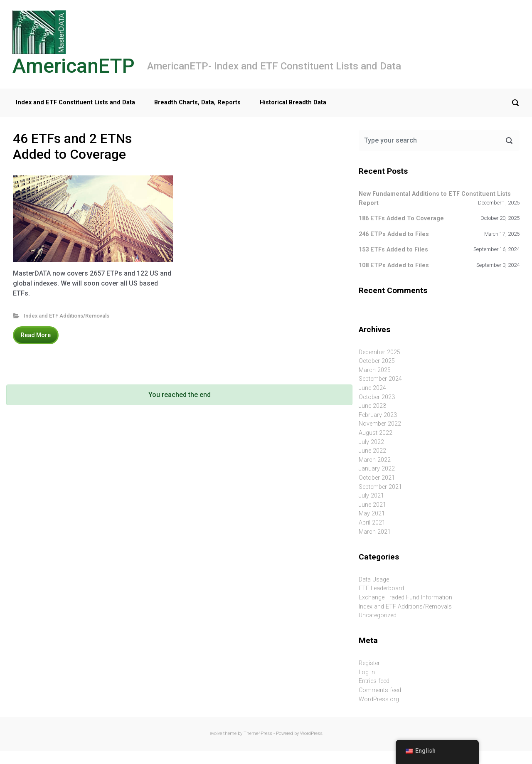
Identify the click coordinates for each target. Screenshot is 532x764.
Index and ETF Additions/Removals (66, 316)
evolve (216, 733)
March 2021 (375, 532)
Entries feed (374, 681)
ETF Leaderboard (381, 588)
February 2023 (378, 415)
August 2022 (376, 433)
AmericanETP (74, 66)
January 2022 (377, 469)
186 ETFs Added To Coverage (401, 218)
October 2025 (377, 361)
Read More (36, 335)
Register (369, 663)
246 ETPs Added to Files (394, 234)
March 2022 (375, 460)
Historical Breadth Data (293, 102)
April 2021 (372, 523)
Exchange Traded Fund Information (405, 598)
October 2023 (377, 397)
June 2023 (372, 406)
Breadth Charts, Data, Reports (197, 102)
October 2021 (377, 478)
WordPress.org (379, 699)
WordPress (311, 733)
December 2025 (379, 352)
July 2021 (371, 496)
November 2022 (380, 424)
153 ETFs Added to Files (393, 250)
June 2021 (372, 505)
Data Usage (374, 580)
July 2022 (371, 442)
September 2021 (380, 487)
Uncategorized (378, 615)
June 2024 (372, 388)
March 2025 (375, 370)
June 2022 (372, 451)
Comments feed (380, 690)
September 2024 (380, 379)
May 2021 (372, 514)
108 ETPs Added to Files (394, 265)
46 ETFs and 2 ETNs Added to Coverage (72, 146)
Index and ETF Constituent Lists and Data (75, 102)
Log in (367, 672)
